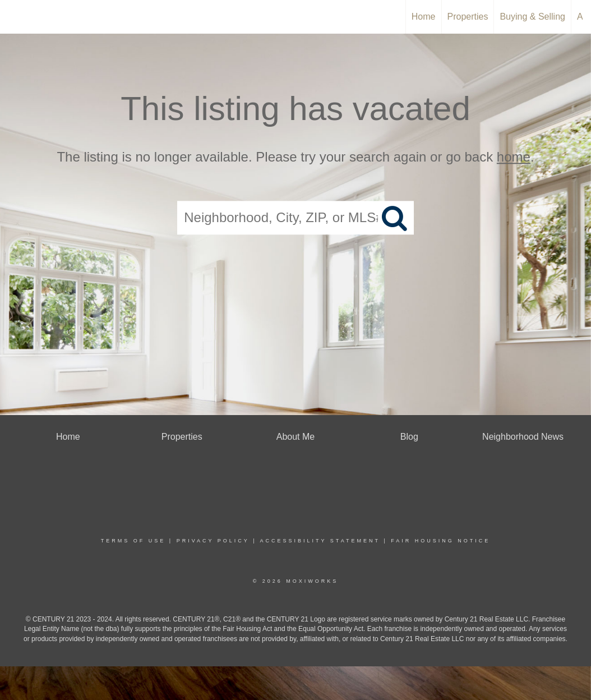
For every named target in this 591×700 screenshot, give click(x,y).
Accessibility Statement (320, 541)
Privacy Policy (213, 541)
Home (424, 17)
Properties (468, 17)
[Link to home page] (14, 17)
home (514, 157)
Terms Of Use (133, 541)
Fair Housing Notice (440, 541)
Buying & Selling (532, 17)
